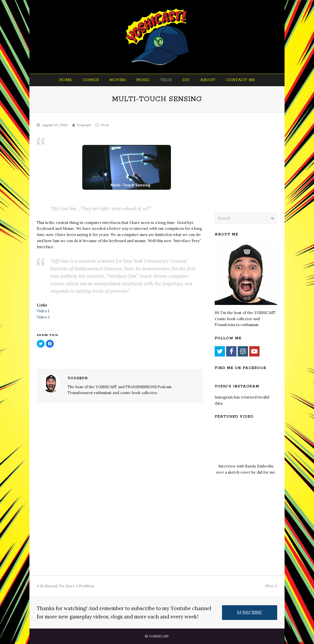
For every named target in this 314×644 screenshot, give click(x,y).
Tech (105, 125)
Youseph (84, 125)
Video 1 (43, 311)
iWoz (271, 586)
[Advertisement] (249, 169)
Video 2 (43, 317)
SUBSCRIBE (249, 613)
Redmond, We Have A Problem (65, 586)
